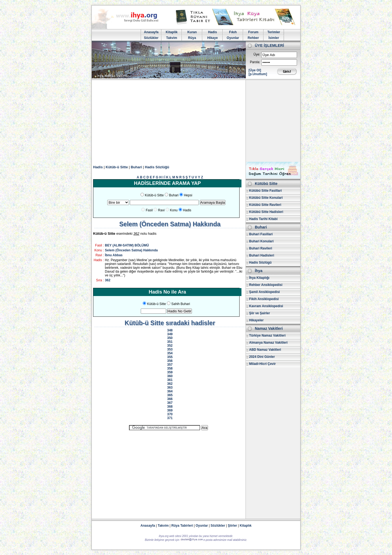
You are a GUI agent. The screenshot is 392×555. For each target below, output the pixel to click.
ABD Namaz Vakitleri (265, 350)
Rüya (192, 38)
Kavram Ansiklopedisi (266, 306)
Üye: (257, 54)
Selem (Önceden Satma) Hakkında (131, 250)
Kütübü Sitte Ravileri (265, 205)
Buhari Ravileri (261, 248)
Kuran (192, 32)
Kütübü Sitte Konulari (266, 198)
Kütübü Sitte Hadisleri (266, 212)
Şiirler (232, 526)
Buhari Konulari (261, 241)
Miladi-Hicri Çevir (262, 364)
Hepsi (188, 195)
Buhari (136, 167)
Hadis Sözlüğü (157, 167)
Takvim (171, 38)
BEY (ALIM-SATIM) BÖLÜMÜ (127, 245)
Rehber (253, 38)
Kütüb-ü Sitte (117, 167)
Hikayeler (256, 320)
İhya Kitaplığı (259, 278)
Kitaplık (246, 526)
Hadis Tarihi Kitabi (263, 219)
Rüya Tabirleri (182, 526)
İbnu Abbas (114, 255)
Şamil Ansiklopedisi (264, 292)
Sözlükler (151, 38)
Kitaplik (172, 32)
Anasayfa (151, 32)
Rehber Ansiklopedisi (266, 285)
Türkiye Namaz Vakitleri (267, 336)
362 (108, 280)
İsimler (274, 38)
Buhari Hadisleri (262, 255)
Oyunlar (233, 38)
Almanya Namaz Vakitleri (268, 343)
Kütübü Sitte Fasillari (265, 191)
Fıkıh (233, 32)
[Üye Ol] (255, 70)
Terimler (274, 32)
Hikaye (212, 38)
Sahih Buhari (181, 304)
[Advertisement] (196, 121)
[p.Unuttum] (258, 74)
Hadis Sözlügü (260, 263)
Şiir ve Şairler (260, 313)
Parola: (255, 62)
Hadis (212, 32)
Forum (253, 32)
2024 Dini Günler (262, 357)
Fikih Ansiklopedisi (264, 299)
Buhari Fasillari (261, 234)
